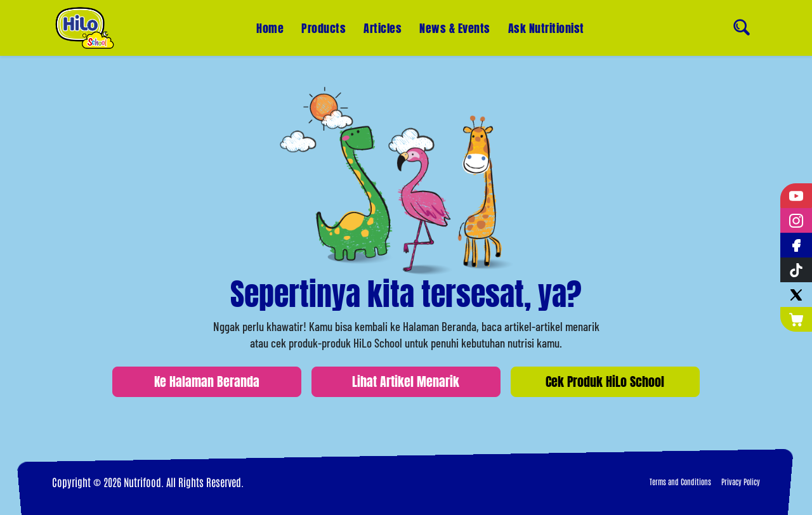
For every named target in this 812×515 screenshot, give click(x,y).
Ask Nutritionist (546, 22)
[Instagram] (796, 220)
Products (324, 28)
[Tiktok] (796, 270)
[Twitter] (796, 295)
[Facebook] (796, 245)
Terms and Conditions (680, 481)
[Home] (85, 28)
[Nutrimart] (796, 319)
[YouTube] (796, 196)
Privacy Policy (741, 481)
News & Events (455, 28)
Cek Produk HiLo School (605, 381)
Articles (383, 28)
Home (270, 28)
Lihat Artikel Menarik (406, 381)
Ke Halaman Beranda (207, 381)
